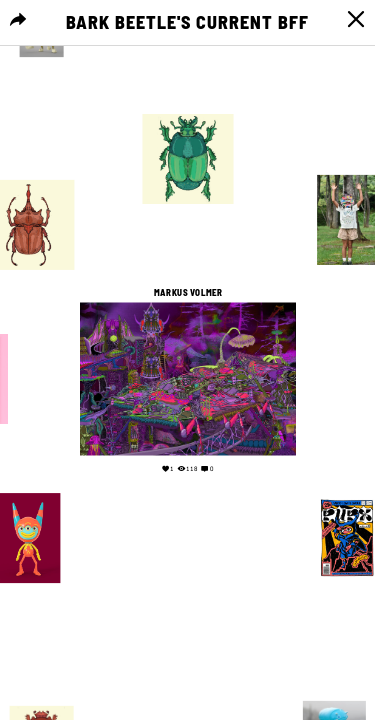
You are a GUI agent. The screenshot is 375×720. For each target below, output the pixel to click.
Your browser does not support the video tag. (187, 602)
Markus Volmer (188, 293)
